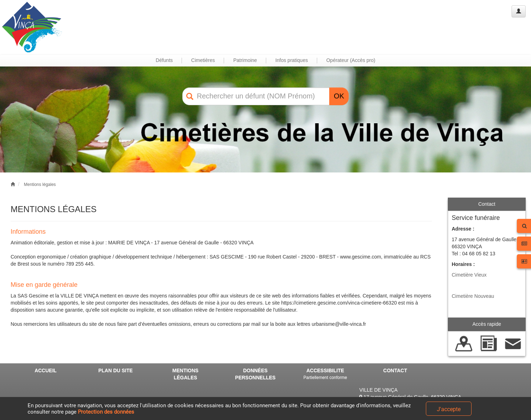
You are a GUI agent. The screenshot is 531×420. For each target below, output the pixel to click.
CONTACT (395, 370)
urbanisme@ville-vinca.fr (339, 324)
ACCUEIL (46, 370)
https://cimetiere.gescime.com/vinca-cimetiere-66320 (339, 303)
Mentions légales (40, 185)
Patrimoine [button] (245, 60)
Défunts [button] (164, 60)
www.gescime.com (361, 257)
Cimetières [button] (203, 60)
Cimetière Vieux (469, 275)
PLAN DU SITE (116, 370)
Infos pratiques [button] (292, 60)
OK (339, 96)
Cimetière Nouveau (473, 296)
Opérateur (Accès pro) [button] (351, 60)
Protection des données (106, 412)
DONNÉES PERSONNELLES (255, 374)
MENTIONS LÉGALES (185, 374)
